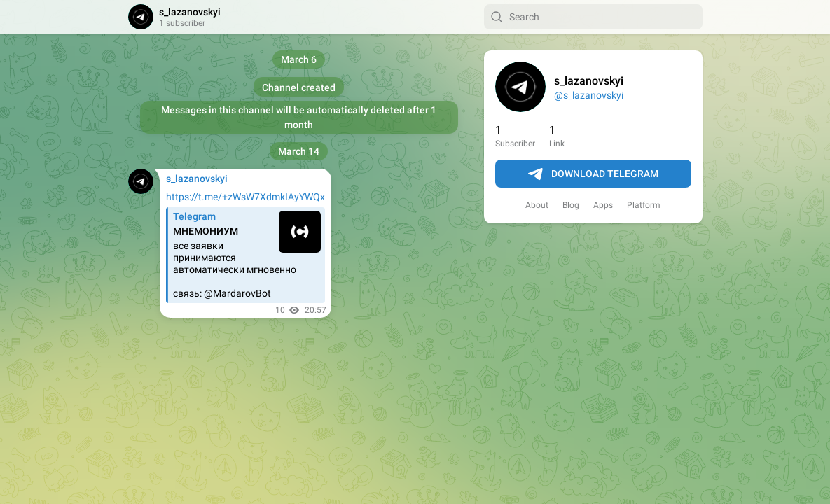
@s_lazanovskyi (589, 95)
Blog (571, 205)
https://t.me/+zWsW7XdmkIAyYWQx (245, 197)
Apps (603, 205)
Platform (644, 205)
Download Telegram (593, 174)
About (537, 205)
